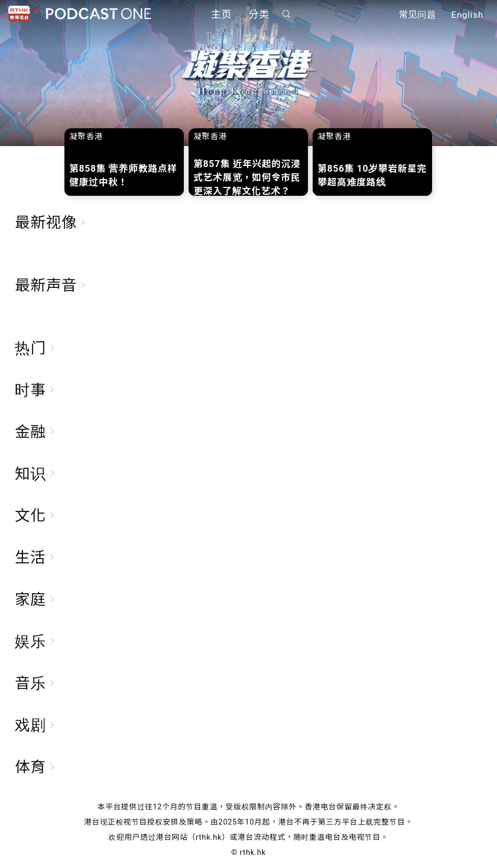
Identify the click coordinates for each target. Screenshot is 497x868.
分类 (259, 14)
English (467, 15)
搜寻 (286, 14)
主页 (222, 14)
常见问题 (417, 15)
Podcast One (98, 14)
